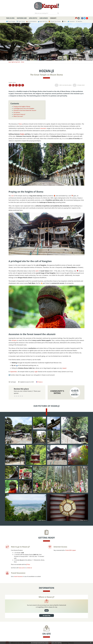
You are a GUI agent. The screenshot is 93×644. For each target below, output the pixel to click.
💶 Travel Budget (11, 21)
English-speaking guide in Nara (66, 620)
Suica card (22, 522)
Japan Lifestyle (33, 18)
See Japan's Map (47, 569)
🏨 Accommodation (31, 21)
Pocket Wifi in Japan (71, 504)
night (36, 372)
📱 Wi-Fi (64, 21)
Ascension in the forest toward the (25, 110)
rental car (29, 522)
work (37, 271)
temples (14, 340)
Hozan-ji (40, 382)
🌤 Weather (79, 21)
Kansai (23, 62)
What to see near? (18, 116)
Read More (60, 643)
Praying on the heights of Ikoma (22, 106)
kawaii (64, 368)
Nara (20, 124)
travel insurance (18, 530)
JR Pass (28, 518)
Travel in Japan (10, 18)
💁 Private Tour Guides (55, 21)
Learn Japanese (44, 18)
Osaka (22, 134)
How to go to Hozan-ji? (19, 114)
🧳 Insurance (71, 21)
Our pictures (17, 112)
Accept (47, 564)
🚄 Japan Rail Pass (43, 21)
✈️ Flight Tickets (21, 21)
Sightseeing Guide (22, 18)
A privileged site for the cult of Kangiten (24, 108)
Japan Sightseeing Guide (14, 62)
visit (12, 196)
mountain (43, 128)
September (14, 372)
